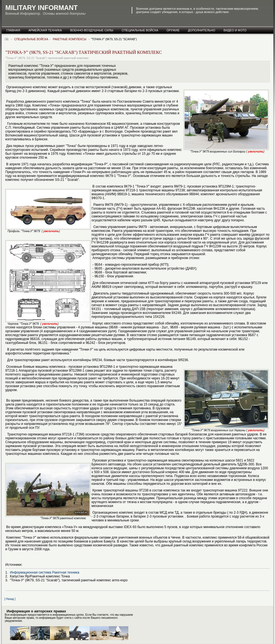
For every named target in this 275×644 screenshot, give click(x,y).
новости (14, 37)
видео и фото (235, 30)
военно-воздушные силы (92, 30)
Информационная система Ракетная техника (45, 572)
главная (13, 30)
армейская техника (45, 30)
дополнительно (202, 30)
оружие (173, 30)
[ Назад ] (10, 599)
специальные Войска (140, 30)
